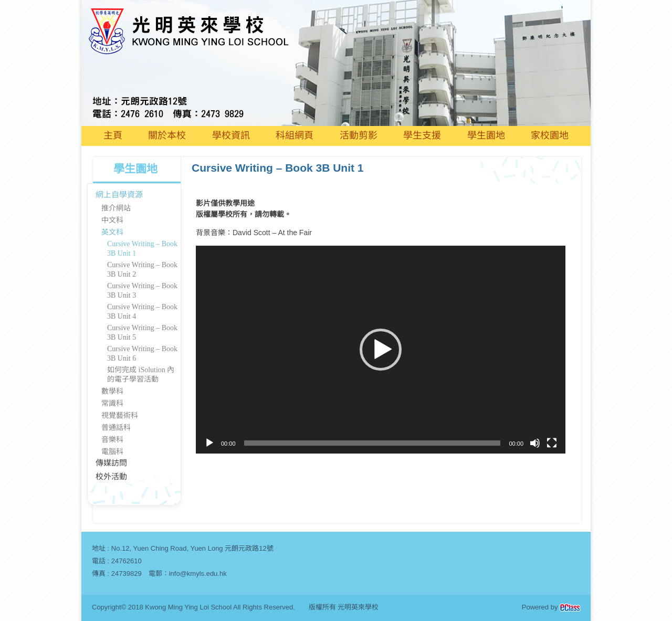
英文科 (112, 232)
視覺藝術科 (120, 415)
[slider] (372, 443)
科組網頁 (295, 135)
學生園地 (486, 135)
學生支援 (422, 135)
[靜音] (535, 443)
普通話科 (116, 428)
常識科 (112, 403)
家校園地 (550, 135)
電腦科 (112, 452)
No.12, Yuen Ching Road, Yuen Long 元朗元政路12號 (192, 548)
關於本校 (167, 135)
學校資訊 (231, 135)
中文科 (112, 220)
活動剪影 (359, 135)
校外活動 (111, 477)
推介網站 (116, 208)
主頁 (113, 135)
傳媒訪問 (111, 463)
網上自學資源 (119, 195)
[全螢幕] (552, 443)
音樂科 (112, 440)
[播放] (209, 443)
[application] (381, 350)
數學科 (112, 391)
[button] (381, 350)
